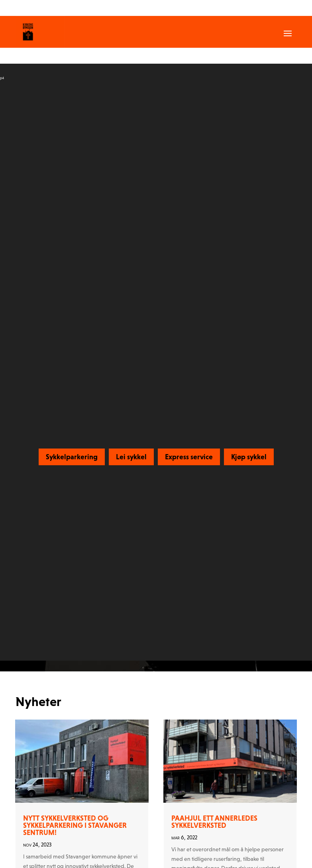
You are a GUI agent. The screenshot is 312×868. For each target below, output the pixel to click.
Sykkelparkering (72, 457)
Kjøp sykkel (249, 457)
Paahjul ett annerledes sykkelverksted (214, 822)
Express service (189, 457)
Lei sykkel (131, 457)
